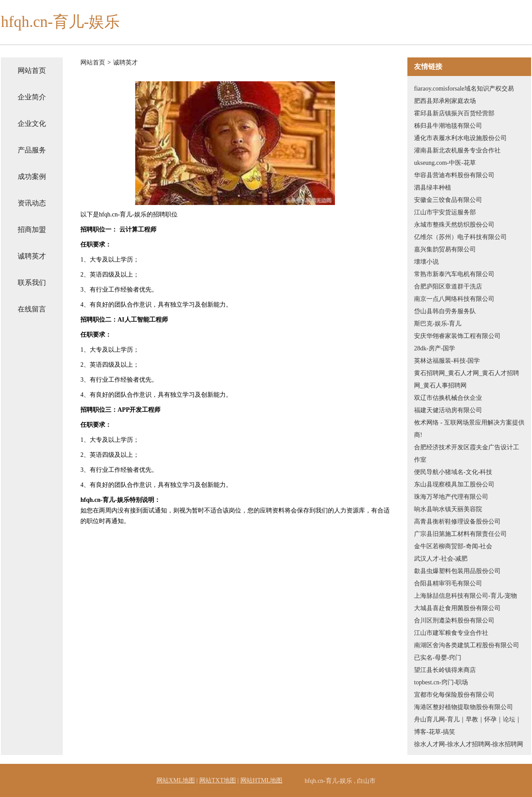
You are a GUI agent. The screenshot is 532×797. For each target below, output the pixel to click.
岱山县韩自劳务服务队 (445, 311)
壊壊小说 (426, 262)
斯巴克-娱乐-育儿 (438, 324)
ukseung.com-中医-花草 (445, 163)
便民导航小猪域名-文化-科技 (453, 472)
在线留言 (32, 309)
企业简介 (32, 97)
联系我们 (32, 283)
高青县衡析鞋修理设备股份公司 (457, 522)
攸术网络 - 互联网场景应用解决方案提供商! (469, 429)
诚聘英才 (32, 256)
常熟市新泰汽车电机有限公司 (454, 274)
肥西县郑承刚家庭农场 (445, 101)
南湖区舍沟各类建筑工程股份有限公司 (467, 645)
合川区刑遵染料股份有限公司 (454, 621)
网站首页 (32, 70)
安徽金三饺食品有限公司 (448, 200)
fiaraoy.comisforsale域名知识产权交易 (464, 89)
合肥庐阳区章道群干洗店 (448, 287)
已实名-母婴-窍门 (438, 658)
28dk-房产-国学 (435, 348)
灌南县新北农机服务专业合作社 (457, 150)
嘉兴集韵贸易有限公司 (445, 249)
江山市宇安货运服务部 (445, 212)
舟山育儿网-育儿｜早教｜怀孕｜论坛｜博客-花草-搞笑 (468, 726)
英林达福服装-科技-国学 (447, 361)
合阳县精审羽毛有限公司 (448, 583)
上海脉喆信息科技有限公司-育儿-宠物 (465, 596)
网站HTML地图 (262, 780)
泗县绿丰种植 (433, 188)
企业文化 (32, 123)
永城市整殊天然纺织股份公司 (454, 225)
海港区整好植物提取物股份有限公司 (464, 707)
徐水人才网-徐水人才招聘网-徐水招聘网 (469, 744)
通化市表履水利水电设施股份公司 (460, 138)
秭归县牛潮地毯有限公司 (448, 126)
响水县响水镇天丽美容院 (448, 509)
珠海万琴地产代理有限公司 (451, 497)
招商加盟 (32, 230)
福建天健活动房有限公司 (448, 410)
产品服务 (32, 150)
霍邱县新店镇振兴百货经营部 (454, 113)
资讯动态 (32, 203)
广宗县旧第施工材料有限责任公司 (460, 534)
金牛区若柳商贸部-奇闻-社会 (453, 546)
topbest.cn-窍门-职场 (441, 682)
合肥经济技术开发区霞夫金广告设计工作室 (467, 454)
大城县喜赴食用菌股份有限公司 (457, 608)
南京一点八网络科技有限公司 (454, 299)
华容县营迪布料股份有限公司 (454, 175)
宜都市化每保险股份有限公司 (454, 695)
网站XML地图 (176, 780)
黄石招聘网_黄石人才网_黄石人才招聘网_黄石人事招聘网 (467, 379)
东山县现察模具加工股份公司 (454, 484)
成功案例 (32, 176)
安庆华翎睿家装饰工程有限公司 (457, 336)
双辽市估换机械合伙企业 (448, 398)
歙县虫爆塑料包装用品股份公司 (457, 571)
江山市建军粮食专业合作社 (451, 633)
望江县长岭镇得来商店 (445, 670)
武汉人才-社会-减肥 (441, 559)
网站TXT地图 (218, 780)
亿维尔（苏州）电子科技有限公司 (460, 237)
